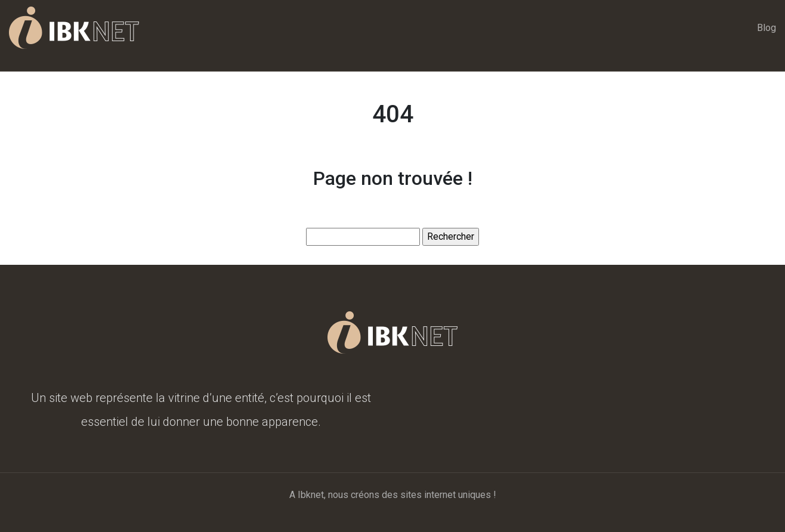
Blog (767, 28)
